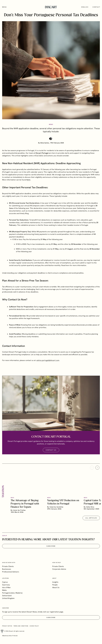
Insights (55, 582)
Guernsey (6, 585)
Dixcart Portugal (42, 156)
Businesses (7, 569)
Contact (96, 7)
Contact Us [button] (51, 453)
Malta (4, 590)
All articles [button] (91, 521)
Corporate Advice (59, 569)
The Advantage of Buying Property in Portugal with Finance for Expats (25, 507)
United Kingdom (8, 598)
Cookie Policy (34, 626)
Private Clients (8, 566)
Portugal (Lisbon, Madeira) (12, 593)
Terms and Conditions (21, 626)
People (55, 585)
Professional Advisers (11, 572)
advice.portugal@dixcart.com (48, 363)
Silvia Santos (45, 143)
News (51, 124)
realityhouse (13, 636)
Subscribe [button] (51, 549)
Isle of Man (6, 587)
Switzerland (7, 596)
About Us (56, 587)
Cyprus (5, 582)
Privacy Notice (7, 626)
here (68, 268)
